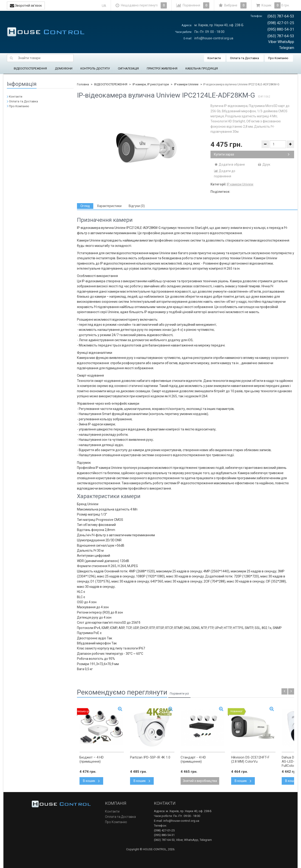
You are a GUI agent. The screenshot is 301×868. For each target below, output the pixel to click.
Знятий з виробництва (200, 781)
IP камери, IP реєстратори (151, 84)
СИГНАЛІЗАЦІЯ (128, 68)
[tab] (85, 206)
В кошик (91, 781)
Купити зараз (252, 154)
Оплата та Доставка (244, 58)
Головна (83, 84)
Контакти (214, 58)
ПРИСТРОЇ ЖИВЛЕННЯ (162, 68)
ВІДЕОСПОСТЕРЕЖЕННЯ (30, 68)
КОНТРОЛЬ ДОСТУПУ (95, 68)
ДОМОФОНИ (64, 68)
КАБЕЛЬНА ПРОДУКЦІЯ (202, 68)
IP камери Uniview (186, 84)
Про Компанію (278, 58)
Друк (264, 164)
